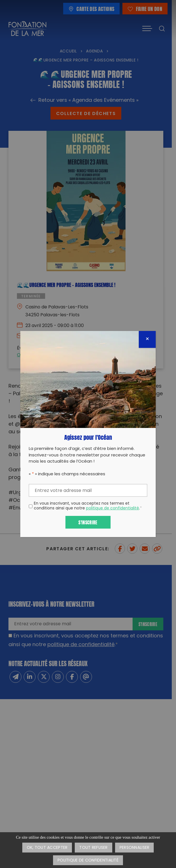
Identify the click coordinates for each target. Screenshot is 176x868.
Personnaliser (135, 848)
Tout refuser (93, 848)
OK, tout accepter (47, 848)
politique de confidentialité (113, 508)
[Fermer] (147, 339)
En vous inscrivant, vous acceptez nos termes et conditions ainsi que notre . (88, 506)
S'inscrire (88, 522)
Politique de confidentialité (88, 861)
